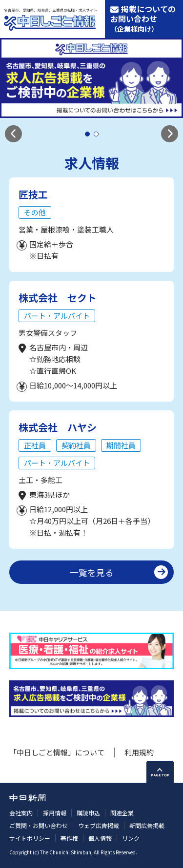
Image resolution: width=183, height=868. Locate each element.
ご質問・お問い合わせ (39, 825)
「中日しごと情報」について (57, 752)
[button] (13, 134)
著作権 (69, 838)
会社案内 (21, 813)
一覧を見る (92, 572)
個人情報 (100, 838)
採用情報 (55, 813)
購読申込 (88, 813)
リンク (131, 838)
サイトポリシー (30, 838)
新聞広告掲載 (147, 825)
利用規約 (139, 752)
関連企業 (122, 813)
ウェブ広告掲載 (99, 825)
